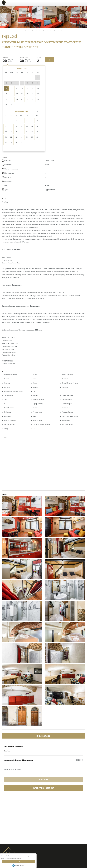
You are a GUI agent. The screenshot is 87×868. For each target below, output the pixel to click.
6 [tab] (43, 30)
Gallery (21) (43, 736)
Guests (40, 58)
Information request (43, 788)
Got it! (18, 861)
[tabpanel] (22, 17)
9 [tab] (54, 30)
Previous (2, 17)
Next (85, 17)
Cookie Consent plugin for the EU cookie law (18, 866)
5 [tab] (40, 30)
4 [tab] (36, 30)
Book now (43, 780)
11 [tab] (62, 30)
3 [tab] (33, 30)
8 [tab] (51, 30)
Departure (24, 58)
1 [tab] (25, 30)
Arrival (6, 58)
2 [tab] (29, 30)
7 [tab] (47, 30)
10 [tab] (58, 30)
